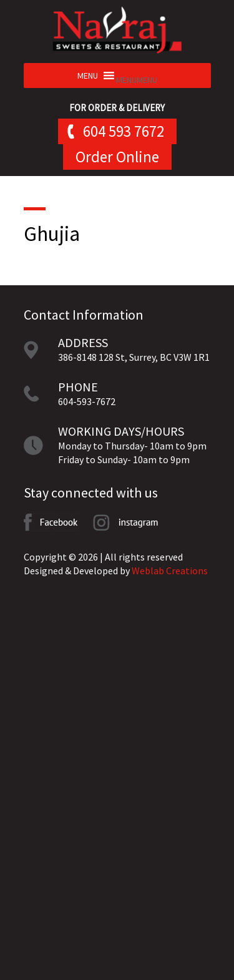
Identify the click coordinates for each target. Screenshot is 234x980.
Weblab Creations (170, 571)
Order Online (117, 157)
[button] (137, 80)
